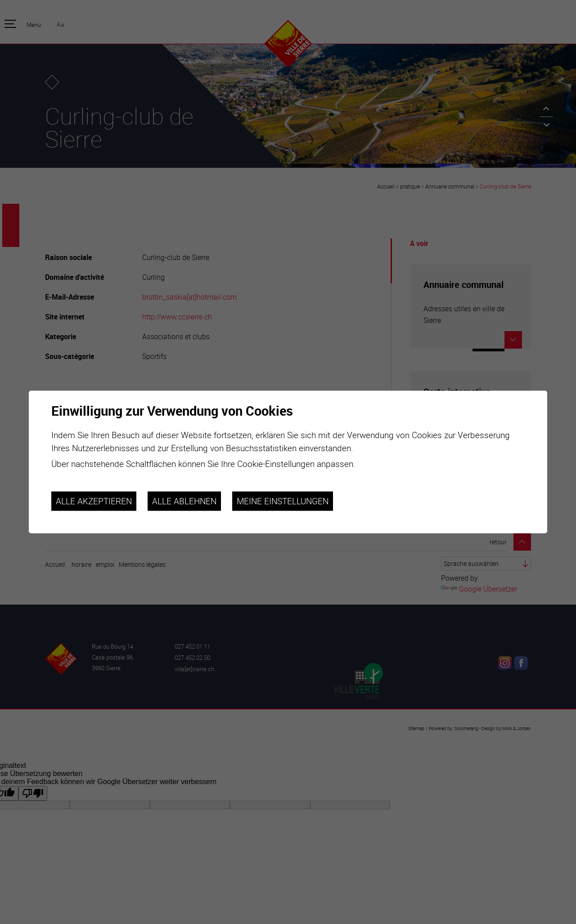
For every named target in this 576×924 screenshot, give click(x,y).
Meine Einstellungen (283, 501)
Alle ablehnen (184, 501)
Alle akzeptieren (94, 501)
